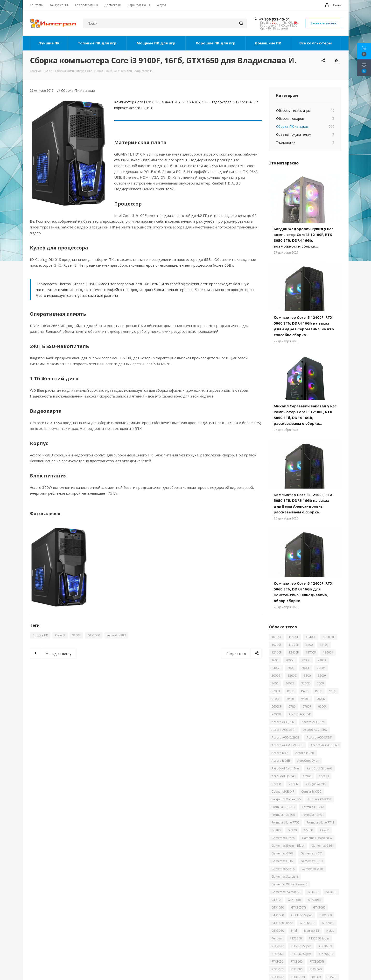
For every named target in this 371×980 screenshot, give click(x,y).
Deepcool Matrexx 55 (286, 799)
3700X (305, 683)
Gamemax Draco (283, 838)
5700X (276, 691)
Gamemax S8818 (283, 869)
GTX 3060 (315, 900)
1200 (309, 645)
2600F (306, 668)
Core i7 (294, 784)
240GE (276, 668)
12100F (276, 652)
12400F (294, 652)
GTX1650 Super (302, 915)
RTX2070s (325, 946)
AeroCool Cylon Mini (286, 768)
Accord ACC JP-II (300, 714)
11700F (294, 645)
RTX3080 (297, 969)
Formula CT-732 (313, 807)
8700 (319, 691)
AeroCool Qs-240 (283, 776)
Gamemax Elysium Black (288, 846)
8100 (291, 691)
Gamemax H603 (312, 861)
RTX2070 (277, 946)
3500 (307, 676)
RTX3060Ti (317, 962)
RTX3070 (277, 969)
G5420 (292, 830)
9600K (321, 699)
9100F (76, 635)
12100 (324, 645)
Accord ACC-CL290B (285, 737)
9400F (305, 699)
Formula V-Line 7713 (320, 822)
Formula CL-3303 (283, 807)
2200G (306, 660)
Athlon (307, 776)
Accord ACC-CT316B (325, 745)
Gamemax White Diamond (290, 884)
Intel (294, 931)
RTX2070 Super (301, 946)
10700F (276, 645)
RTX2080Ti (325, 954)
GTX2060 (328, 923)
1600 (275, 660)
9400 (290, 699)
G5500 (308, 830)
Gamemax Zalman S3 (286, 892)
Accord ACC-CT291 (320, 737)
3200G (292, 676)
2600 (291, 668)
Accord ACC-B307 (315, 730)
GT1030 (313, 892)
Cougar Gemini (316, 784)
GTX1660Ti (307, 923)
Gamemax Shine (313, 869)
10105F (294, 637)
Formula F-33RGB (283, 815)
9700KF (276, 714)
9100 (333, 691)
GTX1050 (278, 907)
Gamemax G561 (323, 846)
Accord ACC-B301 (284, 730)
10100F (276, 637)
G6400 (325, 830)
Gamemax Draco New (317, 838)
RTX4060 (316, 969)
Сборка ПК (40, 635)
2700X (321, 668)
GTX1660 (325, 915)
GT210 (276, 900)
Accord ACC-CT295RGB (287, 745)
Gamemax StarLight (285, 877)
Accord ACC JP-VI (313, 722)
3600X (290, 683)
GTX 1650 (294, 900)
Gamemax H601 (312, 853)
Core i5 (276, 784)
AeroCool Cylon (308, 761)
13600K (328, 652)
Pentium (277, 938)
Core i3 (60, 635)
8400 (305, 691)
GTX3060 (278, 931)
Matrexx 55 (312, 931)
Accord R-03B (281, 761)
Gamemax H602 (283, 861)
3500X (322, 676)
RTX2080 (277, 954)
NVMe (330, 931)
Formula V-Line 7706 (285, 822)
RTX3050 (277, 962)
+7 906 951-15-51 (274, 19)
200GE (290, 660)
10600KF (329, 637)
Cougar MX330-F (283, 792)
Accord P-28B (116, 635)
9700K (322, 707)
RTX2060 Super (319, 938)
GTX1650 (94, 635)
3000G (276, 676)
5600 (320, 683)
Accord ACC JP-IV (283, 722)
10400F (311, 637)
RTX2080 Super (301, 954)
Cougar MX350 (311, 792)
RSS (336, 61)
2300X (322, 660)
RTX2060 (296, 938)
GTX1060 (319, 907)
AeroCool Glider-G (320, 768)
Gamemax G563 (283, 853)
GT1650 (331, 892)
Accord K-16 (280, 753)
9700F (307, 707)
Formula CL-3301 (320, 799)
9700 (292, 707)
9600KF (276, 707)
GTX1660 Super (282, 923)
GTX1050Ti (298, 907)
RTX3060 (297, 962)
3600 (275, 683)
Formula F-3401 (313, 815)
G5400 (276, 830)
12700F (311, 652)
